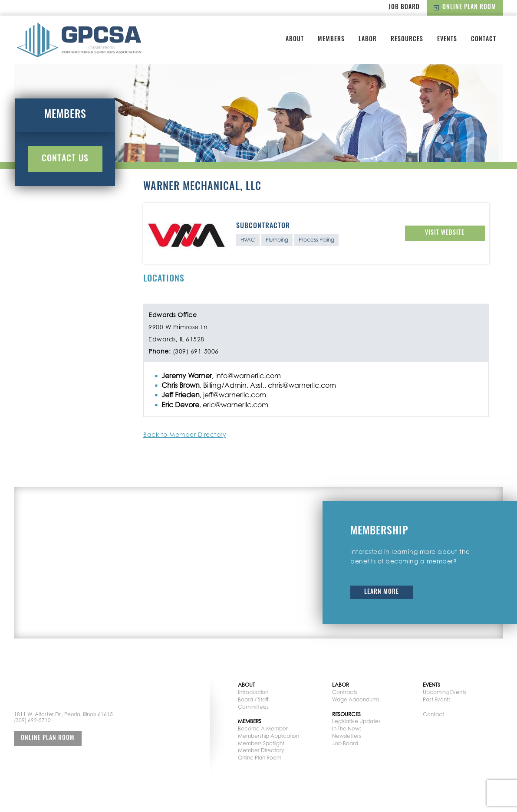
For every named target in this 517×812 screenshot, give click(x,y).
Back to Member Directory (185, 434)
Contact (484, 40)
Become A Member (263, 729)
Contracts (345, 692)
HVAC (248, 240)
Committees (253, 707)
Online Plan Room (465, 8)
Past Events (437, 699)
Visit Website (445, 233)
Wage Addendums (356, 699)
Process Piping (316, 240)
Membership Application (268, 736)
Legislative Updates (356, 721)
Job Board (404, 8)
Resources (407, 40)
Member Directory (261, 750)
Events (447, 40)
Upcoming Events (445, 692)
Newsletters (347, 736)
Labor (368, 40)
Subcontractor (263, 226)
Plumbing (277, 240)
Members (331, 40)
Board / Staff (253, 699)
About (295, 40)
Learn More (382, 592)
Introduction (253, 692)
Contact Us (65, 159)
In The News (347, 729)
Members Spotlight (261, 743)
